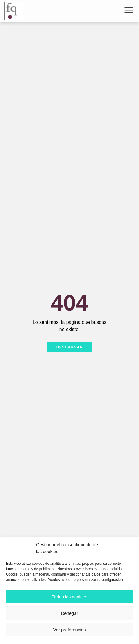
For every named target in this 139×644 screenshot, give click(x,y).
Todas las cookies (69, 597)
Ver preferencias (69, 630)
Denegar (69, 613)
